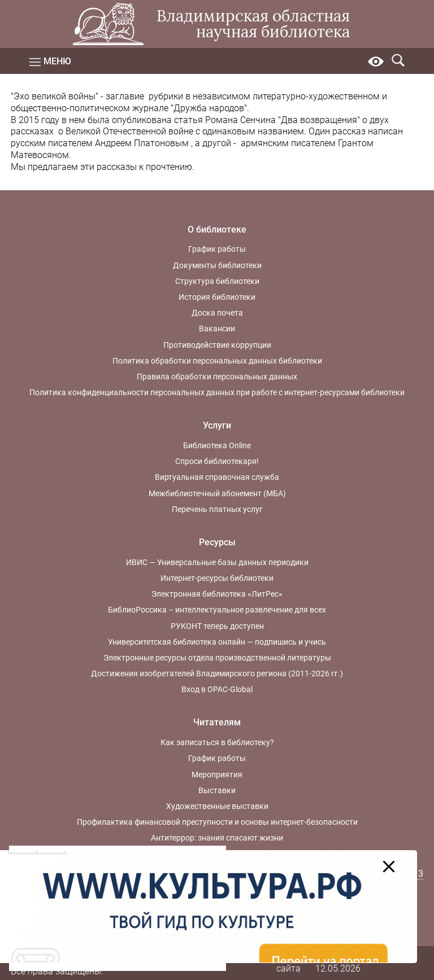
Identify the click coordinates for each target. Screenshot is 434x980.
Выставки (217, 790)
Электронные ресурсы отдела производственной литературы (217, 658)
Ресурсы (217, 542)
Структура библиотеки (217, 281)
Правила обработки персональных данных (217, 377)
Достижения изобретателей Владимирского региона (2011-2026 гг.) (217, 673)
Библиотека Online (217, 445)
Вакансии (217, 329)
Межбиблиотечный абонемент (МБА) (217, 493)
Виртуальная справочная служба (217, 477)
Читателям (217, 722)
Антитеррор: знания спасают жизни (217, 838)
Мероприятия (217, 775)
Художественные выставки (217, 806)
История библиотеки (217, 297)
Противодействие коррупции (217, 345)
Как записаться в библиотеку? (217, 742)
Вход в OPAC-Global (217, 689)
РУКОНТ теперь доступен (217, 626)
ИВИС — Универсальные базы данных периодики (217, 562)
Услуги (217, 425)
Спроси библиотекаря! (217, 461)
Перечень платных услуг (217, 509)
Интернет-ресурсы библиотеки (217, 578)
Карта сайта (289, 963)
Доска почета (217, 313)
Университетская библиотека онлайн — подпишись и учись (217, 642)
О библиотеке (217, 229)
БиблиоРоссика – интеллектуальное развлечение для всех (217, 610)
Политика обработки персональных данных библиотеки (217, 361)
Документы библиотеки (217, 265)
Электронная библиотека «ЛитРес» (217, 594)
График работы (217, 249)
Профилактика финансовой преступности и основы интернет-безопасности (217, 822)
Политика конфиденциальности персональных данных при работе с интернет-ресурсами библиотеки (217, 392)
